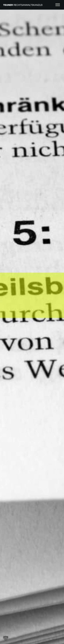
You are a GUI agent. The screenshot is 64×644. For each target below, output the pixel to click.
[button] (6, 638)
